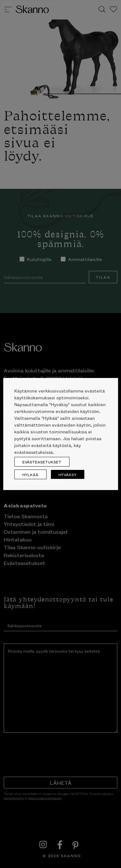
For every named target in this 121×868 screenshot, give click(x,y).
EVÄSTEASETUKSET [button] (42, 462)
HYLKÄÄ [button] (30, 474)
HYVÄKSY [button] (67, 474)
